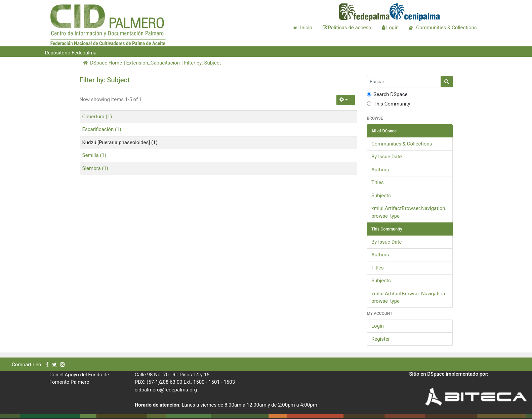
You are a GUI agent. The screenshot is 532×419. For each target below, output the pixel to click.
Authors (380, 170)
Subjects (381, 196)
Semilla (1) (94, 155)
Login (378, 326)
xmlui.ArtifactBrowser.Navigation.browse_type (409, 212)
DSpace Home (103, 63)
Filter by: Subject (202, 63)
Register (381, 339)
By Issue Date (387, 157)
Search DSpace (387, 94)
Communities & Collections (402, 144)
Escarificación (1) (102, 129)
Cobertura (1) (97, 117)
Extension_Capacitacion (153, 63)
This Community (389, 104)
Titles (378, 182)
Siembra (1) (95, 168)
